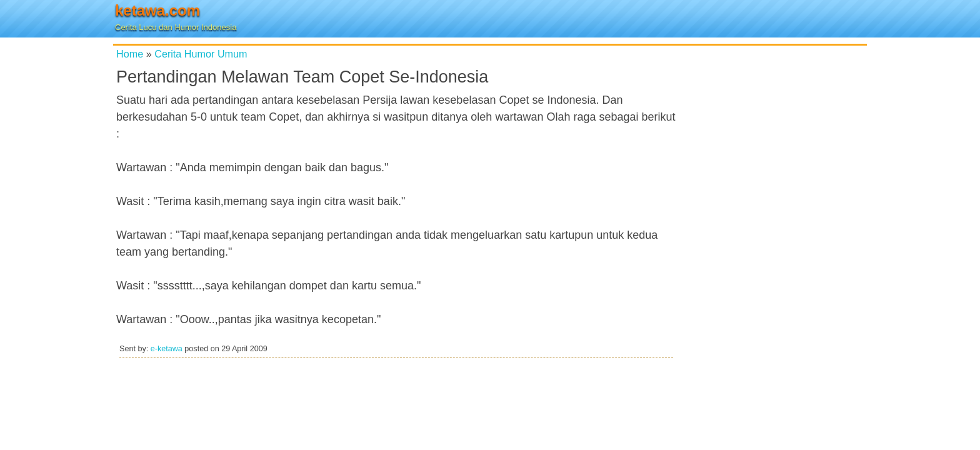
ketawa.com (157, 10)
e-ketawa (167, 349)
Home (130, 54)
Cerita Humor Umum (201, 54)
